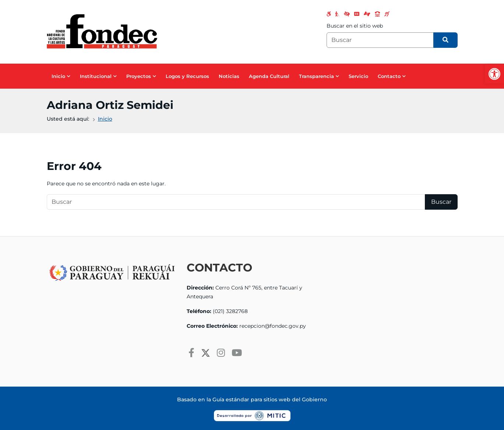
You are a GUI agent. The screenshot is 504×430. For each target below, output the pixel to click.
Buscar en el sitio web (355, 26)
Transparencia (316, 76)
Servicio (358, 76)
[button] (494, 74)
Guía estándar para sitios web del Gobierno (270, 399)
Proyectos (139, 76)
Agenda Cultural (269, 76)
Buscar (441, 202)
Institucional (96, 76)
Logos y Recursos (187, 76)
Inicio (58, 76)
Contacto (389, 76)
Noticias (229, 76)
